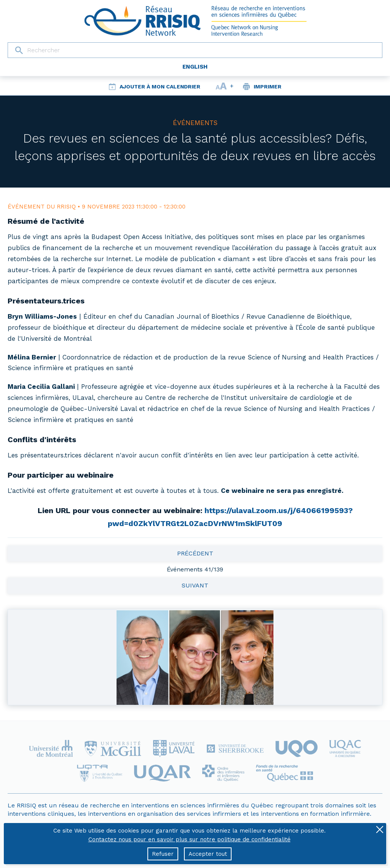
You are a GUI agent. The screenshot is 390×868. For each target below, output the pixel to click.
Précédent (195, 553)
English (195, 67)
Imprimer (268, 87)
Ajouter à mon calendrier (160, 87)
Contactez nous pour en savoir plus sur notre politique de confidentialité (189, 839)
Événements (195, 123)
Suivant (195, 585)
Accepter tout (208, 854)
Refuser (163, 854)
